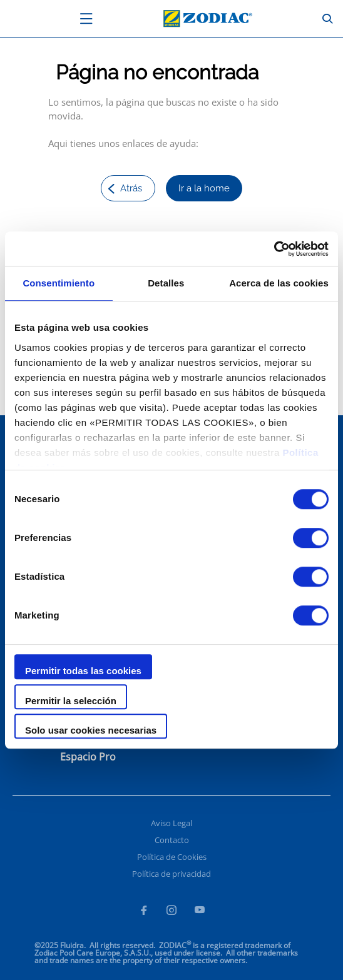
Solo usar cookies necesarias (91, 730)
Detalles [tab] (166, 283)
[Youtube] (200, 912)
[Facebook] (143, 912)
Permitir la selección (71, 701)
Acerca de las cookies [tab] (279, 283)
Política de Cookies (172, 857)
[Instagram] (171, 912)
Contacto (172, 840)
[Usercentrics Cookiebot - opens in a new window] (274, 249)
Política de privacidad (171, 874)
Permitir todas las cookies (83, 671)
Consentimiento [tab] (59, 283)
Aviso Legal (171, 823)
